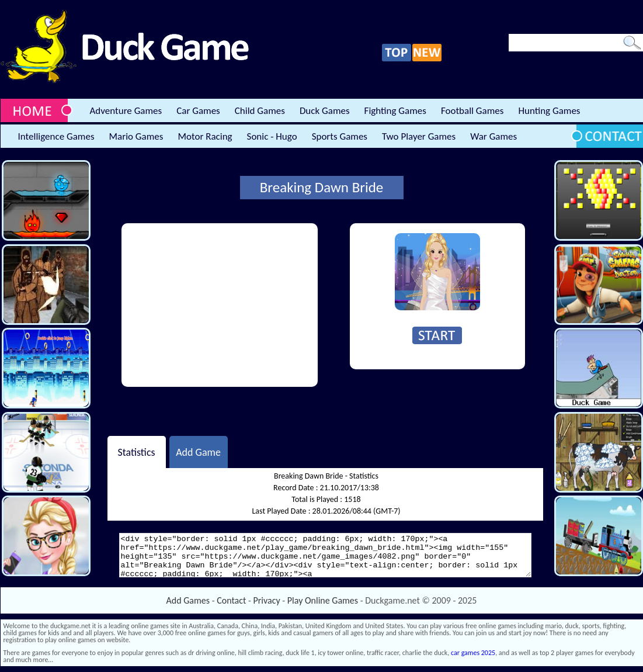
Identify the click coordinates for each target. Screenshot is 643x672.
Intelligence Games (56, 136)
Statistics (136, 452)
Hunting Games (549, 111)
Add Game (198, 452)
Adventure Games (126, 111)
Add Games (188, 600)
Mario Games (136, 136)
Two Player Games (419, 136)
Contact (231, 600)
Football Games (472, 111)
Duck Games (325, 111)
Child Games (260, 111)
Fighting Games (395, 111)
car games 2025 (473, 653)
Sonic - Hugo (272, 136)
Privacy (267, 600)
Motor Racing (205, 136)
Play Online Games (323, 600)
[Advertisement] (220, 305)
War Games (493, 136)
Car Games (198, 111)
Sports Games (340, 136)
